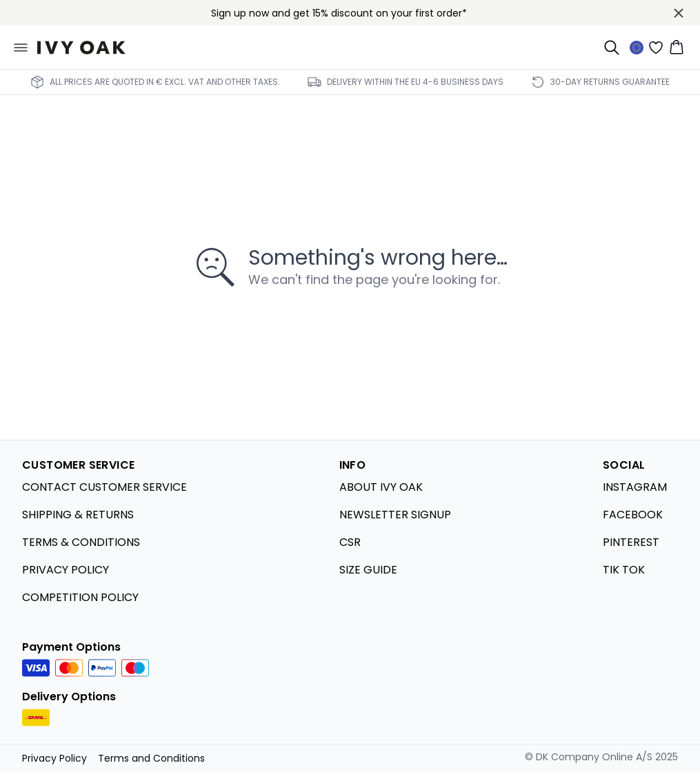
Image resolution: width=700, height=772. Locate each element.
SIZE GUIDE (368, 570)
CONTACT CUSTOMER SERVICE (104, 487)
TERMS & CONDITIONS (81, 542)
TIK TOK (624, 570)
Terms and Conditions (151, 758)
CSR (350, 542)
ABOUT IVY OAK (381, 487)
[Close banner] (679, 13)
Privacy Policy (54, 758)
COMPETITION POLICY (80, 597)
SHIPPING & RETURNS (78, 515)
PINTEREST (631, 542)
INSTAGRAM (635, 487)
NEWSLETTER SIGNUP (395, 515)
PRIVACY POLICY (66, 570)
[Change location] (637, 48)
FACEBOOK (633, 515)
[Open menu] (21, 48)
